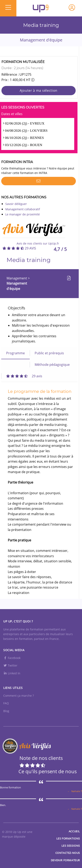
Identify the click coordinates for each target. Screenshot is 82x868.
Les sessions (71, 846)
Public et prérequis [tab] (49, 353)
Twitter (10, 665)
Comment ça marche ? (19, 696)
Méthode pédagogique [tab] (52, 365)
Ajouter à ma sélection (39, 90)
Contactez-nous (68, 853)
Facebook (12, 658)
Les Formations (68, 838)
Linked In (12, 673)
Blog (6, 711)
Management (17, 278)
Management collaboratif (23, 209)
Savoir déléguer (16, 204)
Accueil (74, 831)
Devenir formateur (65, 860)
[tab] (24, 376)
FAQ (6, 703)
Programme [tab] (15, 353)
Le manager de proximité (23, 214)
